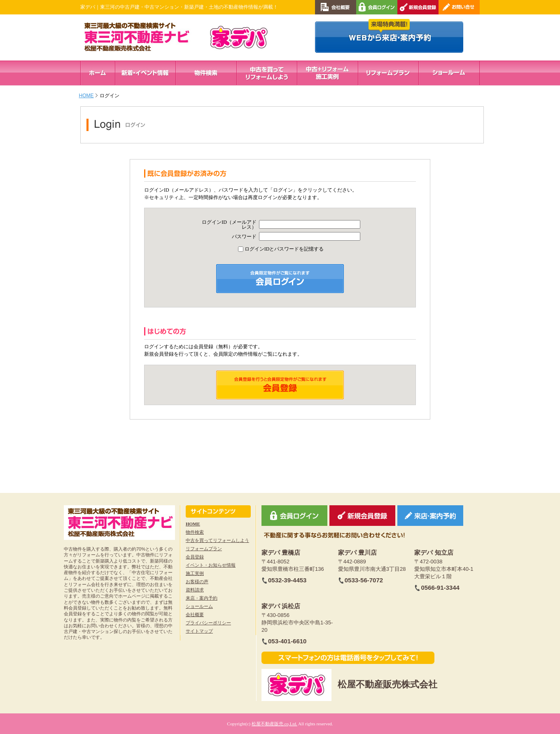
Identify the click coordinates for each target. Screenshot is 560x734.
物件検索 (195, 532)
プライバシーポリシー (208, 623)
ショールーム (199, 606)
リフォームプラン (204, 549)
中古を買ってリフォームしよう (217, 540)
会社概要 (195, 614)
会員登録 (195, 557)
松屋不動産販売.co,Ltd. (274, 724)
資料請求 (195, 590)
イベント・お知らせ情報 (211, 565)
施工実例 (195, 573)
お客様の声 (197, 582)
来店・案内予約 (202, 598)
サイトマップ (199, 631)
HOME (86, 96)
